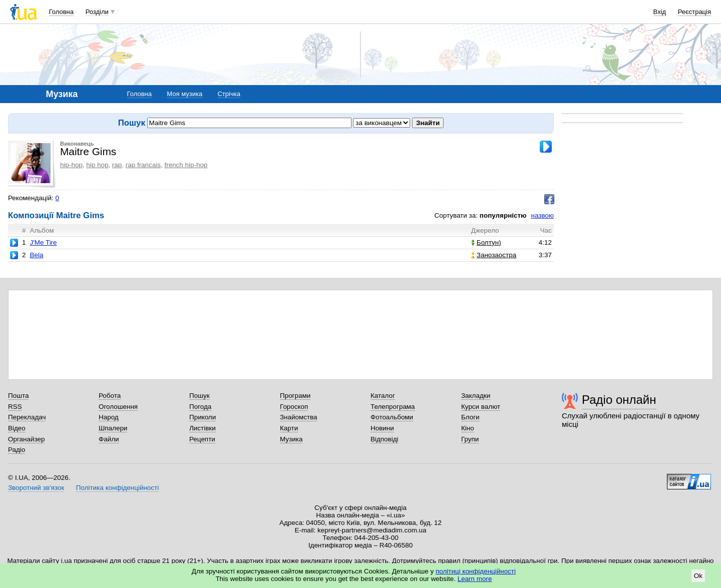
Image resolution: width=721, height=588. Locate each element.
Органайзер (26, 439)
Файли (109, 439)
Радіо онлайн (619, 400)
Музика (291, 439)
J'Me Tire (43, 242)
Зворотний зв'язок (36, 488)
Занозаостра (494, 255)
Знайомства (299, 417)
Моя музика (185, 94)
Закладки (476, 396)
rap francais (143, 165)
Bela (36, 255)
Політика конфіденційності (117, 488)
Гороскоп (294, 407)
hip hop (97, 165)
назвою (543, 215)
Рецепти (202, 439)
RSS (15, 407)
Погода (200, 407)
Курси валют (481, 407)
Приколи (203, 417)
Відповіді (385, 439)
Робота (110, 396)
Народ (109, 417)
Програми (295, 396)
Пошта (18, 396)
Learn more (475, 579)
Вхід (660, 12)
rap (117, 165)
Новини (382, 428)
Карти (289, 428)
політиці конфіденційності (476, 571)
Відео (17, 428)
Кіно (468, 428)
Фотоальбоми (392, 417)
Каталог (383, 396)
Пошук (200, 396)
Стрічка (229, 94)
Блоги (470, 417)
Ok (698, 576)
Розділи (97, 12)
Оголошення (118, 407)
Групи (470, 439)
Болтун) (486, 242)
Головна (61, 12)
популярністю (503, 215)
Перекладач (27, 417)
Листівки (203, 428)
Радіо (17, 450)
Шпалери (113, 428)
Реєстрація (694, 12)
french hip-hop (186, 165)
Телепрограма (393, 407)
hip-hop (71, 165)
